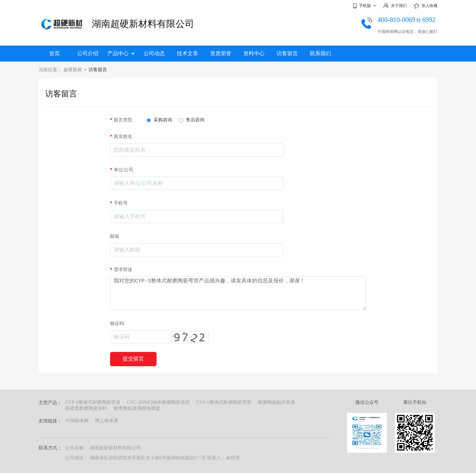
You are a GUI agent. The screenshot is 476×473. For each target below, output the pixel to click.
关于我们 (395, 6)
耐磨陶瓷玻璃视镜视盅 (137, 408)
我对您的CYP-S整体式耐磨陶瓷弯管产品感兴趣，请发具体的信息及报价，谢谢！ (238, 293)
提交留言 (133, 359)
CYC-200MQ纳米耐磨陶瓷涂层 (158, 402)
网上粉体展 (107, 421)
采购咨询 (159, 120)
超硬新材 (73, 70)
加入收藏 (425, 6)
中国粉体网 (77, 421)
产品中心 (121, 53)
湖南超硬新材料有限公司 (143, 24)
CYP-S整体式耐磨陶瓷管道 (93, 402)
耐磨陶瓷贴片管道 (277, 402)
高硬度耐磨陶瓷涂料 (86, 408)
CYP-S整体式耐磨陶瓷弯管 (224, 402)
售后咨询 (192, 120)
